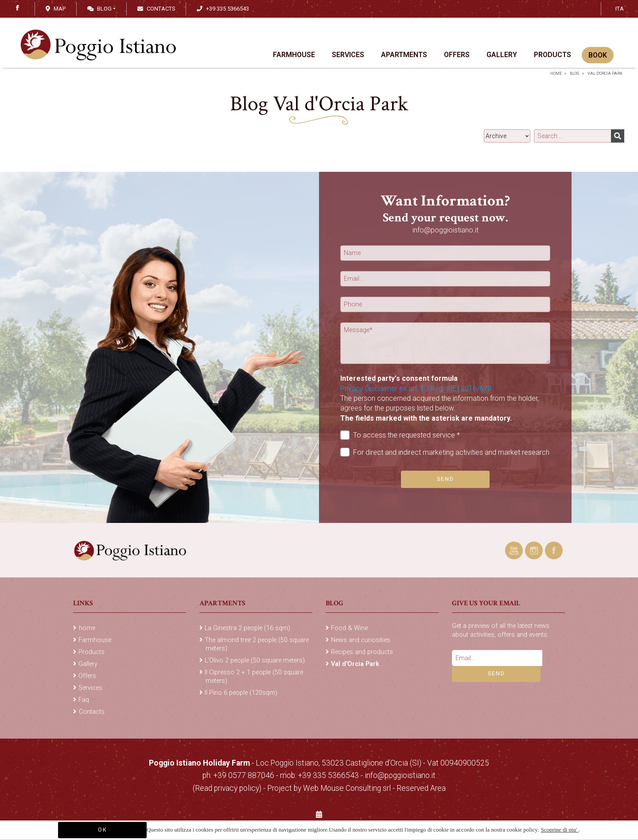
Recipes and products (362, 652)
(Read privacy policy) (228, 788)
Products (552, 55)
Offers (457, 55)
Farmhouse (294, 55)
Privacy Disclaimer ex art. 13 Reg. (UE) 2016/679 (416, 389)
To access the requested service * (400, 435)
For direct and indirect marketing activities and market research (445, 452)
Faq (84, 700)
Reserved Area (421, 788)
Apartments (404, 55)
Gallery (502, 55)
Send (445, 479)
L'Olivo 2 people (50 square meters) (255, 660)
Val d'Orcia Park (605, 74)
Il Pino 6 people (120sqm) (241, 693)
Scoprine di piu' (560, 830)
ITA (620, 9)
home (556, 74)
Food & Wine (349, 628)
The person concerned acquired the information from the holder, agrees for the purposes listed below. (440, 408)
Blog (99, 9)
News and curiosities (361, 640)
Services (348, 55)
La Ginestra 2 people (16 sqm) (247, 628)
